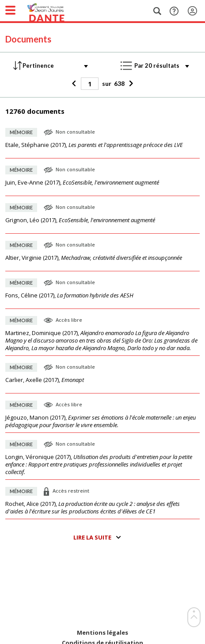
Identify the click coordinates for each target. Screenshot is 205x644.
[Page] (90, 84)
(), (94, 145)
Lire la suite (92, 537)
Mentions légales (102, 633)
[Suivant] (130, 84)
